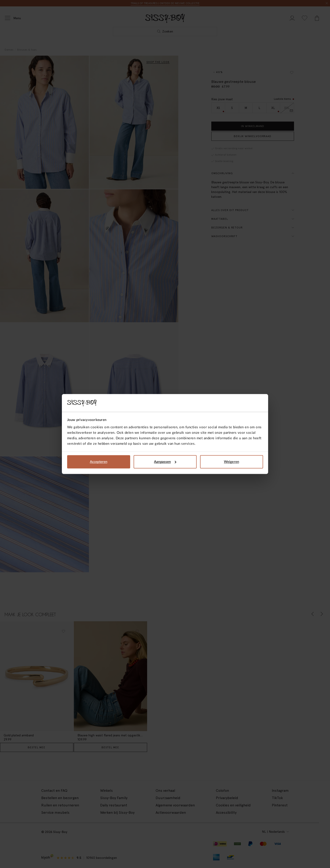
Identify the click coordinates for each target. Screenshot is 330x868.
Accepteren (99, 462)
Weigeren (231, 462)
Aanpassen (165, 462)
